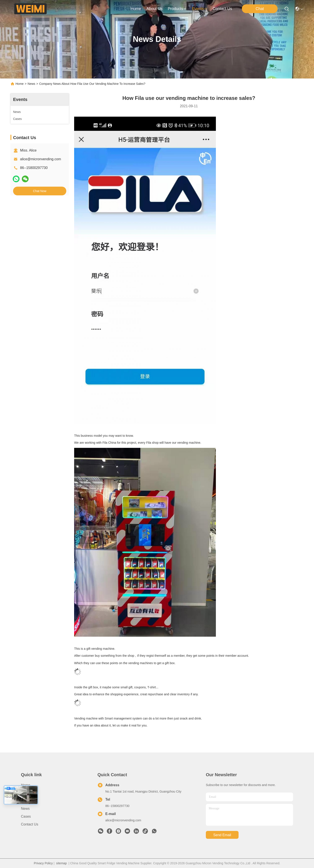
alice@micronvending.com (41, 159)
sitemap (61, 863)
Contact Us (30, 824)
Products (28, 801)
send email (222, 835)
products (177, 9)
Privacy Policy (43, 863)
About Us (28, 793)
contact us (222, 9)
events (200, 9)
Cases (26, 816)
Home (136, 9)
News (32, 84)
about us (154, 9)
